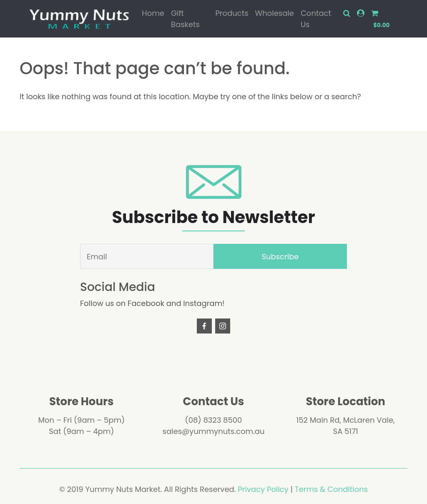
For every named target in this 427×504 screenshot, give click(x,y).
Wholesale (275, 13)
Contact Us (316, 19)
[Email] (147, 256)
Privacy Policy (263, 489)
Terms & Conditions (331, 489)
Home (153, 13)
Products (232, 13)
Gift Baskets (185, 19)
